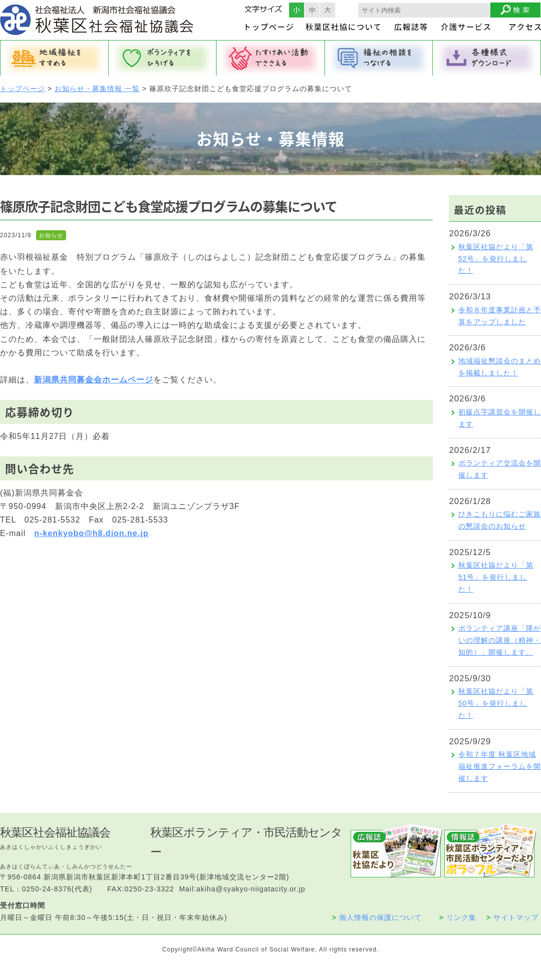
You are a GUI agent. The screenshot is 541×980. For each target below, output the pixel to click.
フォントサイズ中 (312, 10)
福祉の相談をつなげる (379, 58)
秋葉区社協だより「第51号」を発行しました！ (496, 577)
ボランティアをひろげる (162, 58)
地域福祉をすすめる (54, 58)
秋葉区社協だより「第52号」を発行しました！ (496, 259)
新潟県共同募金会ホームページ (94, 380)
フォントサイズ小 (297, 10)
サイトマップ (512, 917)
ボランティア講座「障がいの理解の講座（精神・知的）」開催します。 (500, 640)
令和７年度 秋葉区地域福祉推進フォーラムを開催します (500, 766)
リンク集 (458, 917)
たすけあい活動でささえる (270, 58)
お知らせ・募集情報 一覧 (97, 89)
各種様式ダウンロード (487, 58)
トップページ (23, 89)
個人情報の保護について (377, 917)
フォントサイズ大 (328, 10)
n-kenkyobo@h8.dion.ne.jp (91, 533)
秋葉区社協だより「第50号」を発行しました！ (496, 703)
